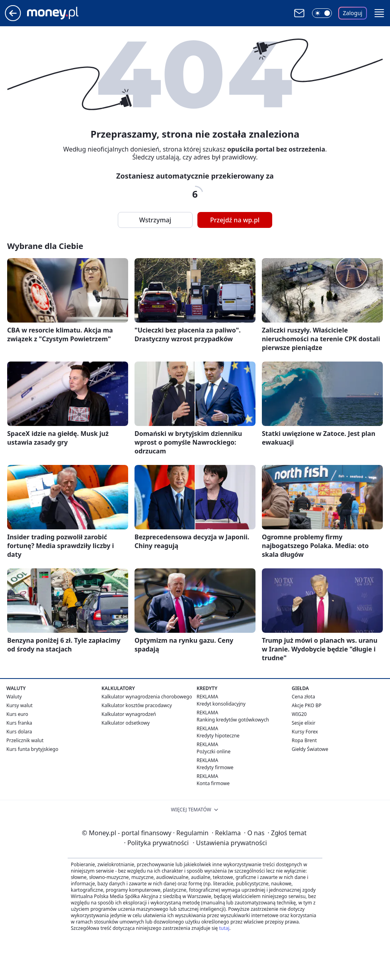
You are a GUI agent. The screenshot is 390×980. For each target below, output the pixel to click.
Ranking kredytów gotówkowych (233, 720)
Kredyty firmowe (215, 767)
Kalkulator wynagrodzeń (129, 714)
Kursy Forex (305, 732)
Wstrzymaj (155, 220)
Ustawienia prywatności (230, 843)
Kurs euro (17, 714)
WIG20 (299, 714)
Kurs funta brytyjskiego (32, 749)
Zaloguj (353, 13)
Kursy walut (19, 705)
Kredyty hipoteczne (218, 736)
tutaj (224, 928)
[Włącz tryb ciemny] (322, 13)
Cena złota (303, 697)
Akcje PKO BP (307, 705)
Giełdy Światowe (310, 749)
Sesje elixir (303, 723)
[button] (379, 13)
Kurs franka (19, 723)
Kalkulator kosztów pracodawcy (137, 705)
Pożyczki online (214, 752)
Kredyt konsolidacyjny (221, 704)
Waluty (14, 697)
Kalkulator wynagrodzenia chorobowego (147, 697)
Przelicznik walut (25, 740)
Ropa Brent (304, 740)
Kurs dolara (19, 732)
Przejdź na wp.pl (235, 220)
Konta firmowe (213, 783)
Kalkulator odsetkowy (126, 723)
